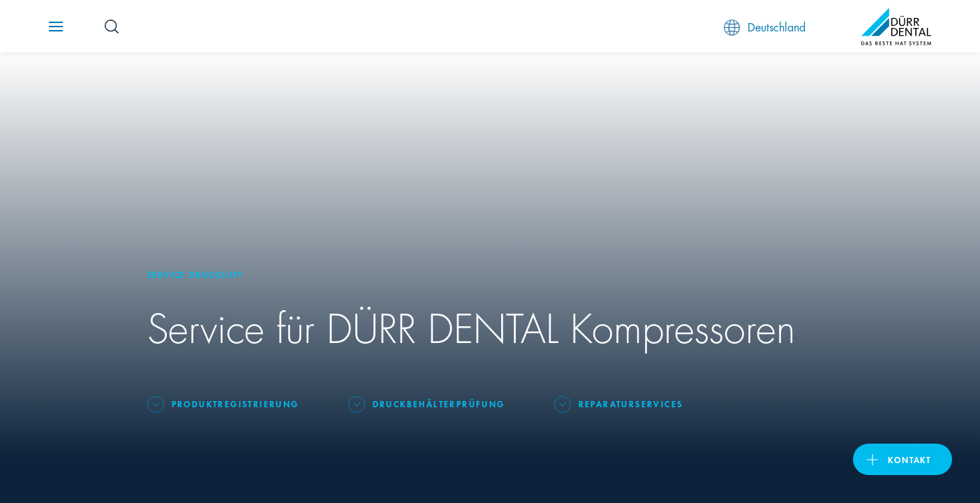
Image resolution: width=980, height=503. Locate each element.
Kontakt (910, 459)
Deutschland (765, 27)
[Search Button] (112, 27)
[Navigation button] (56, 27)
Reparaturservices (631, 403)
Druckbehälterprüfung (439, 403)
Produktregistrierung (236, 403)
